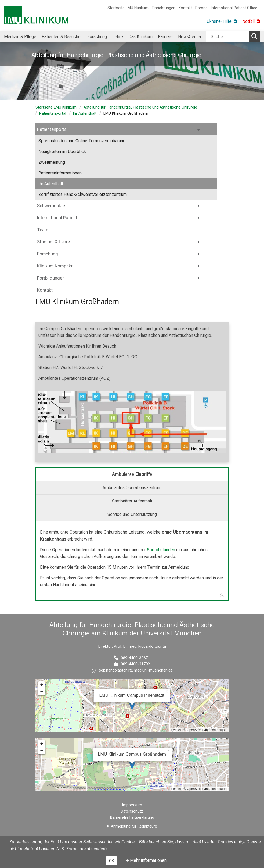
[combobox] (233, 36)
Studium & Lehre (53, 242)
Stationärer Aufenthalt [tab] (132, 501)
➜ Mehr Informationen (146, 860)
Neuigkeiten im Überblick (62, 152)
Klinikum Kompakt (55, 266)
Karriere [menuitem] (165, 37)
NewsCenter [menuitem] (190, 37)
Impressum (132, 805)
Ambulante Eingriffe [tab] (132, 474)
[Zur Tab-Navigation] (222, 595)
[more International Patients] (199, 218)
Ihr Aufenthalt (85, 113)
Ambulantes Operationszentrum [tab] (132, 488)
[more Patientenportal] (199, 129)
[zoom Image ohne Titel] (132, 422)
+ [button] (42, 685)
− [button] (42, 692)
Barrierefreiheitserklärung (132, 817)
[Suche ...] (227, 36)
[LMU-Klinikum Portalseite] (36, 15)
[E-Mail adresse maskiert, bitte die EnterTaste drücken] (132, 670)
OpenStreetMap (198, 730)
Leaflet (176, 730)
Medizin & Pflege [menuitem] (20, 37)
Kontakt (185, 8)
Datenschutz (132, 811)
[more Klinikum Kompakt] (199, 266)
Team (43, 230)
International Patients (58, 218)
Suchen (256, 36)
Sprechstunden (161, 550)
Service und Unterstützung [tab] (132, 514)
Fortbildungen (51, 278)
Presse (201, 8)
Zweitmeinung (52, 162)
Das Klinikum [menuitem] (140, 37)
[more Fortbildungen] (199, 278)
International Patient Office (234, 8)
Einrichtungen (164, 8)
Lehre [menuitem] (118, 37)
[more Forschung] (199, 254)
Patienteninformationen (60, 173)
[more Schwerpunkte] (199, 206)
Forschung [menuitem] (97, 37)
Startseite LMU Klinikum (128, 8)
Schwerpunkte (51, 206)
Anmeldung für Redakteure (134, 826)
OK (111, 861)
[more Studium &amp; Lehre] (199, 242)
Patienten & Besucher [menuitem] (62, 37)
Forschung (48, 254)
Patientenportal (53, 113)
